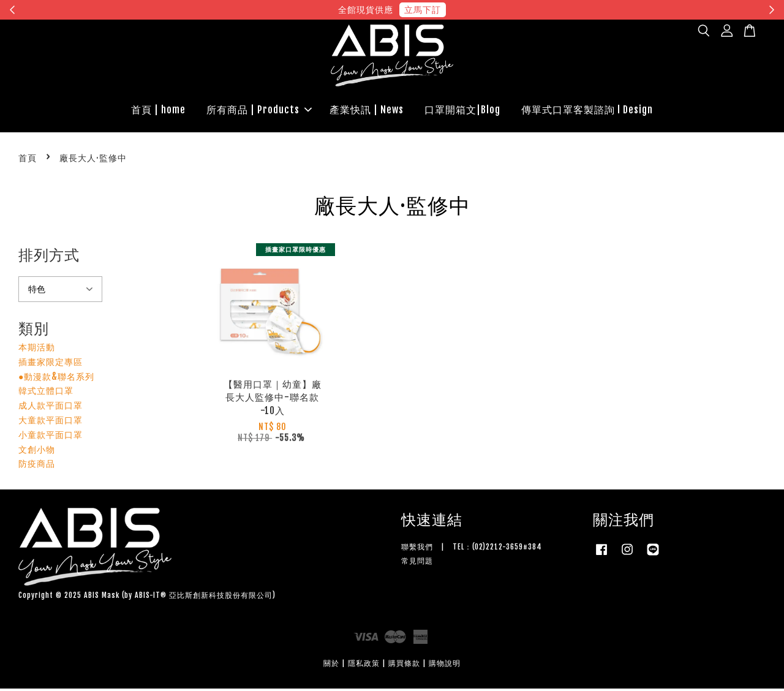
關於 (331, 666)
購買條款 (404, 666)
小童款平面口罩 (51, 437)
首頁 (28, 160)
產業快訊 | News (367, 111)
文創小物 (37, 452)
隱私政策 (364, 666)
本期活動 (37, 349)
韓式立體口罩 (46, 394)
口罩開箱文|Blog (462, 111)
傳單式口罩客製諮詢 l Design (587, 111)
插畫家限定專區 (51, 364)
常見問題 (417, 563)
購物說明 (445, 666)
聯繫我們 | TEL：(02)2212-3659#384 (472, 549)
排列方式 (49, 258)
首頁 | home (158, 111)
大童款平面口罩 (51, 422)
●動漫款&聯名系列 (56, 379)
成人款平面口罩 (51, 408)
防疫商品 (37, 466)
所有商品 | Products (259, 111)
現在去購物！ (505, 9)
